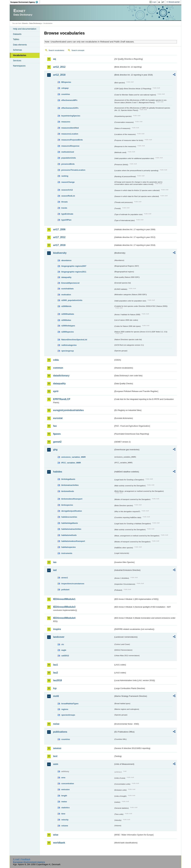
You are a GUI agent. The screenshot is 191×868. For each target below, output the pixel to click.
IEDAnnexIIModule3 (64, 607)
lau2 (56, 673)
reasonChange (68, 182)
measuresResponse (70, 146)
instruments (67, 553)
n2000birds (66, 306)
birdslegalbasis (68, 479)
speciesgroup (68, 351)
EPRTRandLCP (62, 399)
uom (56, 764)
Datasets (17, 34)
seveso (57, 748)
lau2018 (58, 680)
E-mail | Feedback (22, 859)
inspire (57, 629)
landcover (59, 637)
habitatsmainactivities (71, 529)
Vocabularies (20, 55)
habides (58, 472)
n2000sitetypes (68, 326)
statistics (65, 808)
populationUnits (69, 158)
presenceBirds (68, 164)
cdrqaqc (65, 88)
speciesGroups (68, 715)
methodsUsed (68, 152)
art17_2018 (59, 245)
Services (17, 61)
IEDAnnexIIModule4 (64, 618)
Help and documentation (25, 29)
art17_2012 (59, 237)
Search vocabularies (56, 50)
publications (60, 732)
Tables (16, 39)
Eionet (25, 23)
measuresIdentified (70, 128)
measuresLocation (70, 134)
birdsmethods (68, 491)
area (63, 778)
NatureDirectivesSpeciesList (74, 340)
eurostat (58, 418)
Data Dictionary (35, 23)
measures (66, 122)
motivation (66, 295)
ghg (55, 450)
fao (55, 426)
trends (64, 208)
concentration (68, 784)
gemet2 (57, 442)
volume (65, 826)
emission (65, 789)
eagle (64, 650)
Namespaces (19, 66)
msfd (56, 696)
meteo (64, 802)
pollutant (65, 590)
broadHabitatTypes (70, 704)
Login (154, 2)
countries (66, 94)
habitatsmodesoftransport (73, 541)
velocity (65, 820)
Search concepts (78, 50)
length (64, 796)
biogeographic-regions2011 (74, 272)
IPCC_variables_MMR (71, 463)
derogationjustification (72, 511)
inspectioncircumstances (73, 584)
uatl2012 (65, 656)
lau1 (56, 665)
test (55, 756)
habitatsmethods (69, 535)
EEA (25, 2)
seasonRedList (68, 196)
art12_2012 (59, 67)
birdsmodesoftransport (72, 499)
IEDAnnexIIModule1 (64, 599)
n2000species (68, 332)
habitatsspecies (68, 547)
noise (56, 724)
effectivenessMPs (69, 100)
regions (65, 709)
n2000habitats (68, 314)
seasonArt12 (67, 190)
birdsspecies (67, 505)
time (63, 814)
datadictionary (61, 376)
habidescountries (69, 517)
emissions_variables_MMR (73, 457)
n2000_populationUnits (72, 300)
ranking (65, 176)
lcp (55, 688)
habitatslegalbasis (70, 523)
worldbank (59, 843)
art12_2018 (59, 75)
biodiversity (60, 253)
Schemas (17, 50)
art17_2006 (59, 229)
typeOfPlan (66, 220)
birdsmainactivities (70, 485)
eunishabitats (68, 289)
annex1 (65, 578)
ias (55, 562)
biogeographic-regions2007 (74, 266)
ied (55, 570)
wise (56, 835)
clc (63, 644)
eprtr (56, 391)
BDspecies (66, 82)
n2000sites (66, 320)
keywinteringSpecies (71, 116)
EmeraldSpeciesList (70, 283)
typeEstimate (67, 214)
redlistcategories (69, 345)
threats (65, 202)
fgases (57, 434)
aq (55, 59)
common (58, 368)
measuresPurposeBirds (72, 140)
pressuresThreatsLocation (73, 170)
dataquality (66, 277)
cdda (56, 360)
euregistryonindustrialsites (68, 410)
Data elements (20, 45)
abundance (66, 260)
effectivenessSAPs (70, 108)
